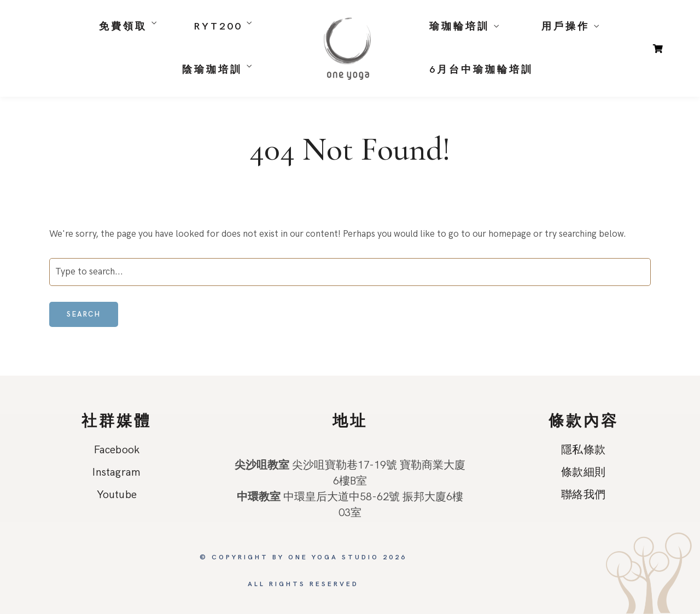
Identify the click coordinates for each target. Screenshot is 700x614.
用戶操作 (565, 27)
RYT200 (218, 27)
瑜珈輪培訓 (459, 27)
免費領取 (123, 27)
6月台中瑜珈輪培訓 (481, 70)
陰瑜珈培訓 (212, 70)
